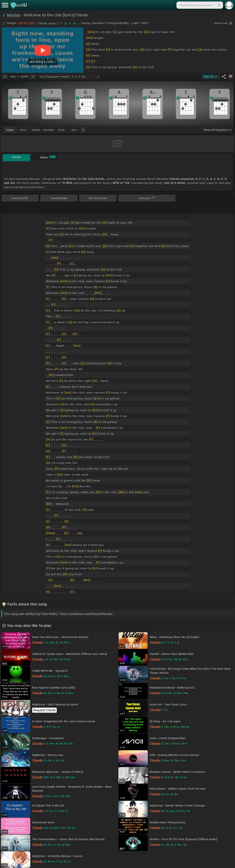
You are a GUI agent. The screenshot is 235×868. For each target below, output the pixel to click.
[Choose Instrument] (83, 130)
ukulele (36, 130)
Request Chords (44, 710)
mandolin (49, 130)
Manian (14, 15)
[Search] (219, 5)
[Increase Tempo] (33, 77)
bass (74, 130)
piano (23, 130)
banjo (62, 130)
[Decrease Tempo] (5, 77)
